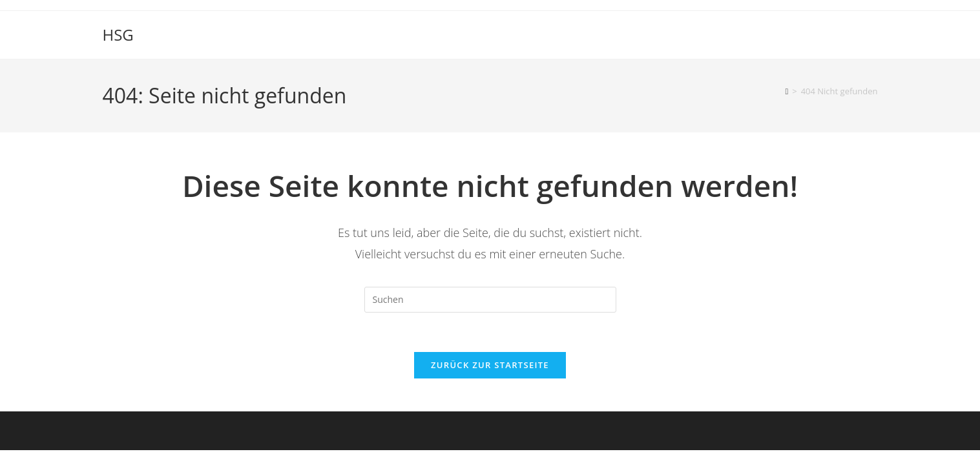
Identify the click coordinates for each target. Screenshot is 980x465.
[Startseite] (787, 91)
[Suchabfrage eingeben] (490, 300)
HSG (118, 35)
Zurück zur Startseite (490, 365)
